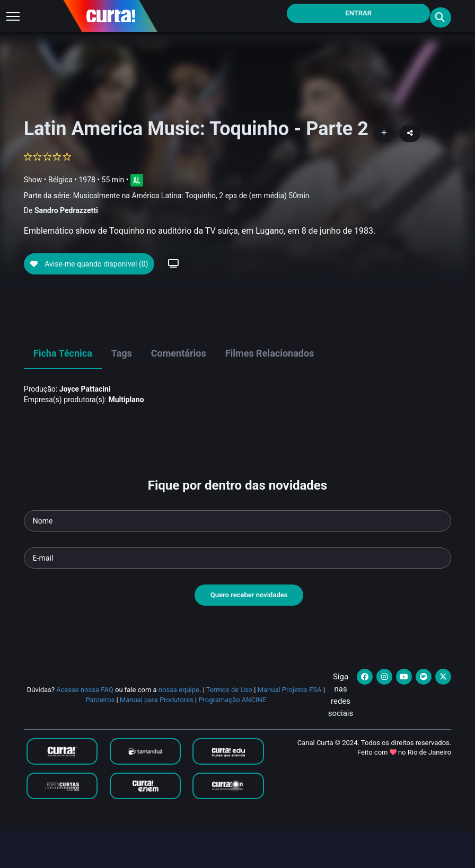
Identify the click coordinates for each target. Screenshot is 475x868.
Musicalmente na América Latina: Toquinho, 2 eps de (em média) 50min (191, 196)
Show (33, 179)
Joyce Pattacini (85, 426)
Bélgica (60, 179)
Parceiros (100, 737)
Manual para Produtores (157, 737)
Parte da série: (167, 196)
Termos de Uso (229, 727)
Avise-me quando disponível (89, 301)
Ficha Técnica (63, 391)
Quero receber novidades (249, 632)
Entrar (358, 13)
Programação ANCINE (232, 737)
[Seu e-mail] (237, 596)
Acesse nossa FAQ (85, 727)
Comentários (179, 391)
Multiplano (126, 437)
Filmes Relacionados (270, 391)
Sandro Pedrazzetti (66, 210)
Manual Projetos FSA (290, 727)
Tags (122, 391)
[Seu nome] (237, 559)
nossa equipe (179, 727)
